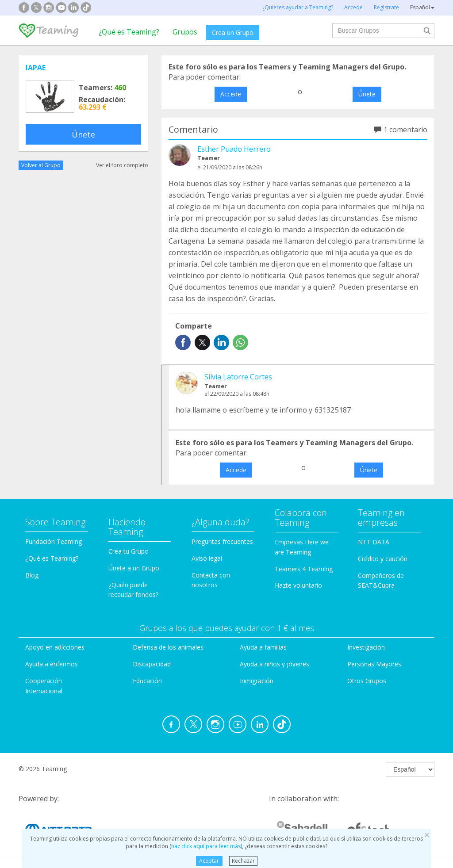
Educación (147, 681)
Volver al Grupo (41, 165)
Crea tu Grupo (129, 551)
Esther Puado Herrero (234, 149)
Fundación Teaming (54, 541)
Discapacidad (152, 664)
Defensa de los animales (168, 647)
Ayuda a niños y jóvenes (274, 664)
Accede (231, 94)
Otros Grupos (367, 681)
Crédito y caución (383, 559)
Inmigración (257, 681)
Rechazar (243, 861)
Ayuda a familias (263, 647)
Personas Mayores (374, 664)
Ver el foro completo (122, 165)
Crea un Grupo (233, 33)
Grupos (185, 32)
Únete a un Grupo (134, 568)
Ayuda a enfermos (52, 664)
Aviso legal (207, 558)
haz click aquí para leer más (206, 846)
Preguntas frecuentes (222, 541)
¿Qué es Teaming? (129, 32)
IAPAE (36, 68)
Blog (32, 575)
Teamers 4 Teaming (304, 569)
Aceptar (209, 861)
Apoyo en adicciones (55, 647)
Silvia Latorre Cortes (238, 377)
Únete (83, 134)
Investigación (366, 647)
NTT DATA (374, 542)
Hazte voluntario (298, 585)
